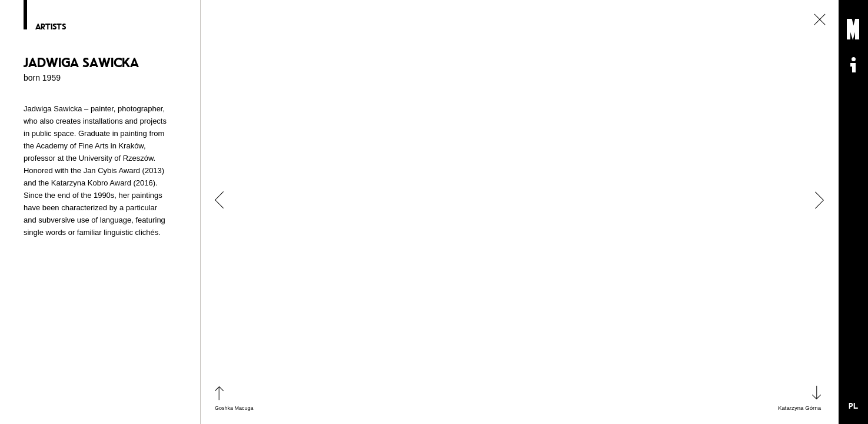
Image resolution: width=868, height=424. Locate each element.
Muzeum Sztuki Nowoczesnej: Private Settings (853, 29)
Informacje (853, 65)
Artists (51, 26)
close (820, 19)
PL (853, 406)
